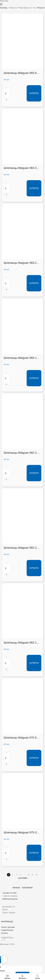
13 (28, 875)
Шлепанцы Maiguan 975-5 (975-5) (20, 738)
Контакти (4, 933)
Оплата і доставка (8, 927)
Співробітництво (7, 930)
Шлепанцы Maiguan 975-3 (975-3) (20, 833)
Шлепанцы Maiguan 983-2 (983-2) (20, 263)
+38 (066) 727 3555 (9, 893)
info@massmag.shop (10, 899)
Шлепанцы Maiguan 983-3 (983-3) (20, 168)
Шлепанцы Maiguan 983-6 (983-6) (20, 73)
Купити (34, 93)
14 (32, 875)
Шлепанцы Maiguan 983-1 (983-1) (20, 358)
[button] (1, 940)
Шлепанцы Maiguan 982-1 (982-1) (20, 643)
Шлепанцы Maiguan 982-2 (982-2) (20, 548)
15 (36, 875)
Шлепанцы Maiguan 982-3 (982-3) (20, 453)
